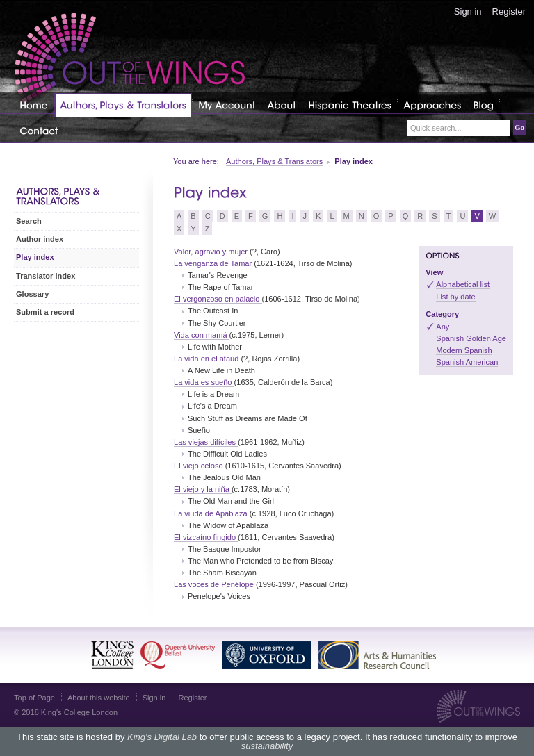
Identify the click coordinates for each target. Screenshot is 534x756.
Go (519, 127)
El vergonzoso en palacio (218, 299)
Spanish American (467, 362)
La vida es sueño (204, 382)
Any (443, 327)
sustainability (267, 746)
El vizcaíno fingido (206, 537)
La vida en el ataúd (207, 359)
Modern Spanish (464, 350)
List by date (456, 297)
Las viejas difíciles (206, 442)
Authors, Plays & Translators (274, 161)
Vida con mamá (202, 335)
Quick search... (436, 128)
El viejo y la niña (203, 489)
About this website (99, 698)
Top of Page (34, 698)
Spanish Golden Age (471, 338)
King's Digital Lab (162, 737)
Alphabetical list (463, 284)
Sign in (468, 11)
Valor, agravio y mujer (212, 252)
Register (509, 11)
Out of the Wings (130, 59)
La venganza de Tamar (214, 263)
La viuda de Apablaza (212, 513)
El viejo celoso (200, 466)
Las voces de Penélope (215, 584)
